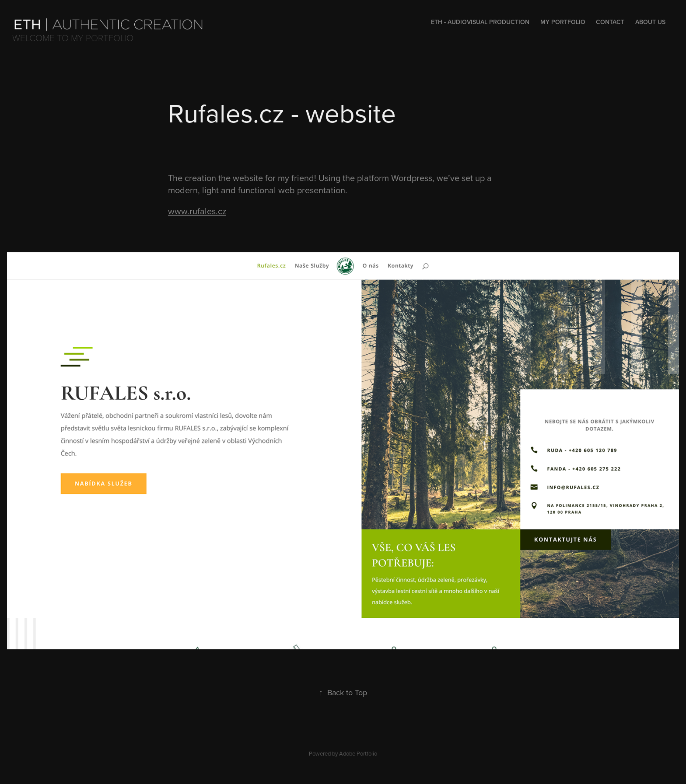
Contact (610, 22)
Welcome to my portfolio (73, 37)
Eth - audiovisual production (480, 22)
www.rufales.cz (197, 211)
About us (650, 22)
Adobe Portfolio (358, 753)
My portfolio (563, 22)
